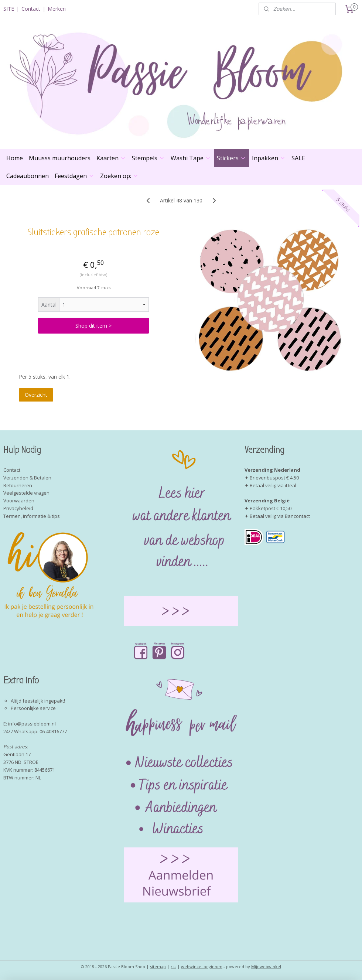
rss (173, 967)
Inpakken (269, 158)
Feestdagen (74, 176)
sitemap (158, 967)
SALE (298, 158)
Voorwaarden (19, 501)
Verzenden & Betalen (27, 478)
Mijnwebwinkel (266, 967)
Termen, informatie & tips (32, 516)
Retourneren (18, 485)
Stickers (231, 158)
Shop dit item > (93, 326)
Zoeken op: (119, 176)
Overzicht (36, 395)
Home (15, 158)
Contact (31, 9)
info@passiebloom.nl (32, 724)
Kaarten (111, 158)
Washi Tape (191, 158)
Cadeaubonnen (28, 176)
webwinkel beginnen (202, 967)
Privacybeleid (18, 508)
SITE (9, 9)
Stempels (148, 158)
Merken (57, 9)
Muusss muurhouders (60, 158)
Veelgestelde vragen (26, 493)
